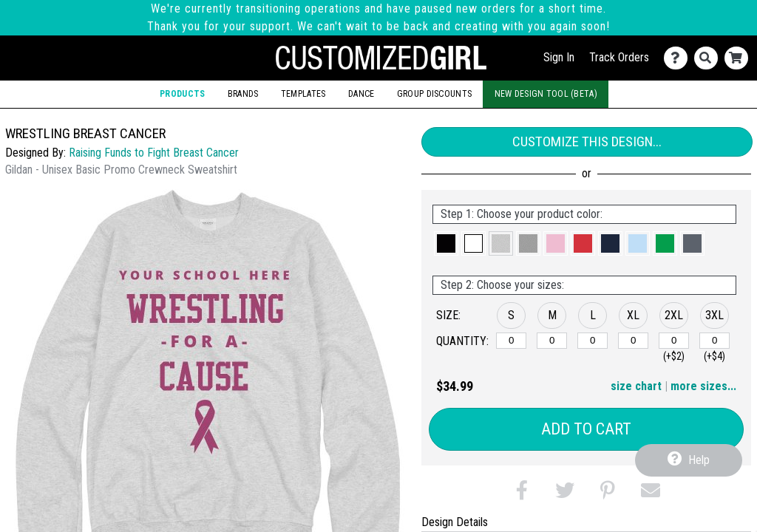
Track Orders (619, 57)
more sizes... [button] (703, 386)
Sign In (559, 57)
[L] (593, 341)
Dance (361, 94)
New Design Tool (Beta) (546, 94)
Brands (243, 94)
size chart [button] (636, 386)
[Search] (709, 58)
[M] (552, 341)
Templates (303, 94)
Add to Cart (586, 429)
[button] (446, 243)
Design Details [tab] (455, 522)
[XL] (633, 341)
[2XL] (674, 341)
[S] (511, 341)
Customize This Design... (587, 141)
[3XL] (714, 341)
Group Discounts (434, 94)
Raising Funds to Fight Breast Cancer (154, 153)
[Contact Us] (679, 58)
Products (182, 94)
